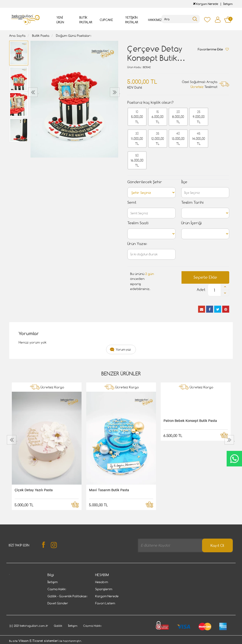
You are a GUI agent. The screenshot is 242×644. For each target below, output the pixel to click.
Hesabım (102, 582)
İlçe (184, 182)
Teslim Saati (138, 223)
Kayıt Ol (217, 546)
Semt (132, 202)
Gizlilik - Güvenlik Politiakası (67, 596)
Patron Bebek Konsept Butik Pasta (190, 420)
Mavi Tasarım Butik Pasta (109, 490)
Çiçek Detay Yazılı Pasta (34, 490)
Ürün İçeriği (192, 223)
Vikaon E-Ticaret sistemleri (39, 641)
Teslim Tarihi (192, 202)
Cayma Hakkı (57, 589)
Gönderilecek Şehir (145, 182)
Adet (201, 290)
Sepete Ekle (205, 277)
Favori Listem (105, 603)
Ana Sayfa (17, 35)
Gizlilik (58, 626)
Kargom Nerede (206, 4)
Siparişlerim (104, 589)
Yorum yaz (123, 349)
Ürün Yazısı (137, 244)
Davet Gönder (58, 603)
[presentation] (33, 92)
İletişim (228, 4)
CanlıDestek (234, 459)
